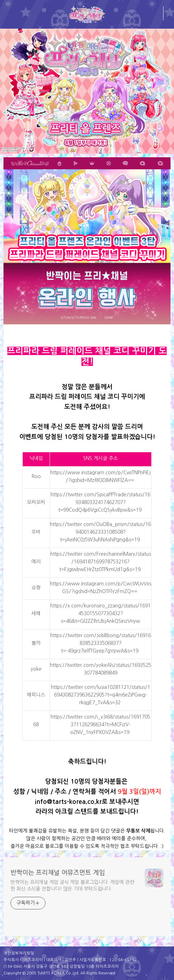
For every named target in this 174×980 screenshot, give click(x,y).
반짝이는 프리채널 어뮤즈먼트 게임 (58, 873)
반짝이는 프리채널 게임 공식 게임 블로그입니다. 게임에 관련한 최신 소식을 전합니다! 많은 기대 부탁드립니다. (72, 885)
